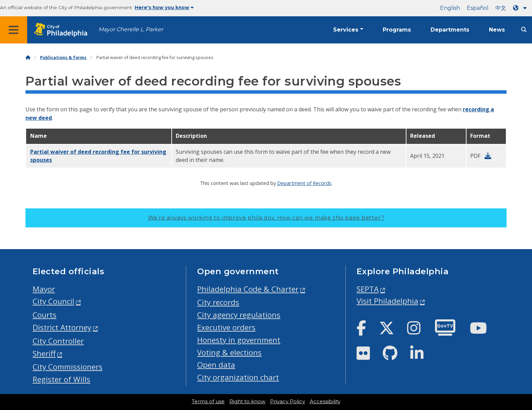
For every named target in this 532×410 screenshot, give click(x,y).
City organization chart (238, 377)
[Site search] (524, 30)
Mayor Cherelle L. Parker (131, 29)
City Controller (58, 341)
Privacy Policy (288, 402)
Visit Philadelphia (387, 301)
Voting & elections (229, 352)
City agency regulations (239, 315)
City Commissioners (68, 367)
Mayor (44, 289)
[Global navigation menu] (14, 30)
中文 (501, 8)
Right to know (247, 402)
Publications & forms (63, 58)
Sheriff (44, 353)
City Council (53, 301)
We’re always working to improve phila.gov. (266, 218)
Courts (44, 315)
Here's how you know (164, 7)
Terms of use (208, 402)
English (450, 8)
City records (218, 302)
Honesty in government (239, 340)
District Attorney (62, 327)
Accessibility (325, 402)
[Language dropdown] (521, 8)
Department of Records (304, 183)
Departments (450, 30)
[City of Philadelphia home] (63, 30)
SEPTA (368, 289)
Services (346, 30)
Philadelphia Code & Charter (248, 289)
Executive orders (226, 327)
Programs (397, 30)
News (497, 30)
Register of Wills (61, 379)
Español (478, 8)
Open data (216, 365)
